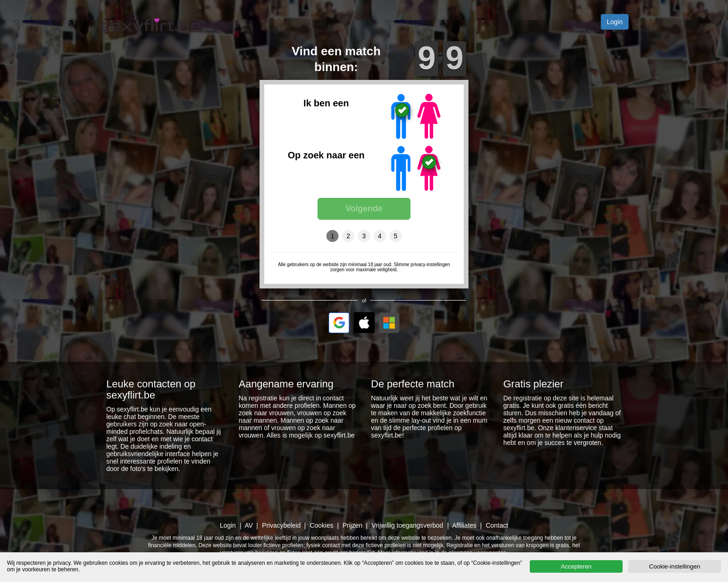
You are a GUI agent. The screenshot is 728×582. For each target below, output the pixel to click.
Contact (497, 525)
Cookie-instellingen (675, 566)
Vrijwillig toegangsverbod (407, 525)
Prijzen (353, 525)
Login (615, 22)
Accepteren (576, 566)
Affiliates (465, 525)
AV (249, 525)
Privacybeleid (281, 525)
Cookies (322, 525)
